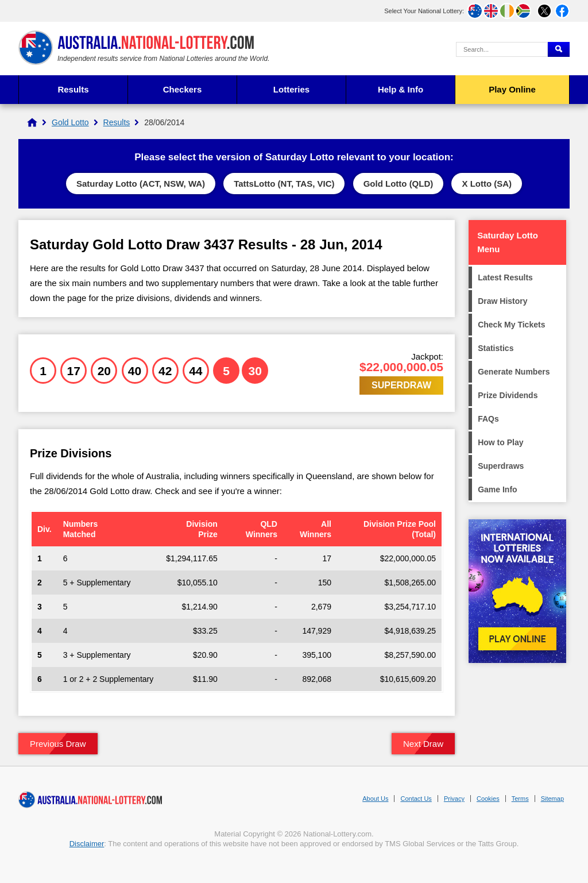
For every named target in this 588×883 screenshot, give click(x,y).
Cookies (488, 799)
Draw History (502, 301)
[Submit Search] (559, 49)
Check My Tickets (511, 325)
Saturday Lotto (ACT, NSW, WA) (141, 184)
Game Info (497, 489)
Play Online (512, 89)
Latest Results (505, 277)
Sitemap (552, 799)
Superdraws (501, 466)
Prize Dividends (508, 395)
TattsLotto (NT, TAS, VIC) (284, 184)
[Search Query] (502, 49)
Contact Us (416, 799)
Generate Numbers (514, 372)
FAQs (488, 419)
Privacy (454, 799)
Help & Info (401, 89)
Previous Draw (58, 744)
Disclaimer (87, 844)
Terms (520, 799)
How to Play (500, 442)
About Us (375, 799)
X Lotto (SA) (487, 184)
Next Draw (423, 744)
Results (73, 89)
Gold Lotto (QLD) (399, 184)
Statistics (496, 348)
